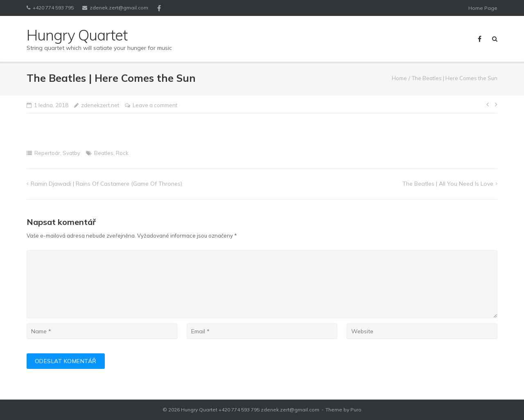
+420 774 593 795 (53, 8)
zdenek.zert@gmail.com (119, 8)
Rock (122, 153)
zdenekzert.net (100, 105)
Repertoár (47, 153)
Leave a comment (155, 105)
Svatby (71, 153)
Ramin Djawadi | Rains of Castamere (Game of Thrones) (106, 184)
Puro (356, 410)
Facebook (159, 8)
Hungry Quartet (199, 410)
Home (399, 78)
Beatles (104, 153)
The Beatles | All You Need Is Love (448, 184)
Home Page (483, 8)
